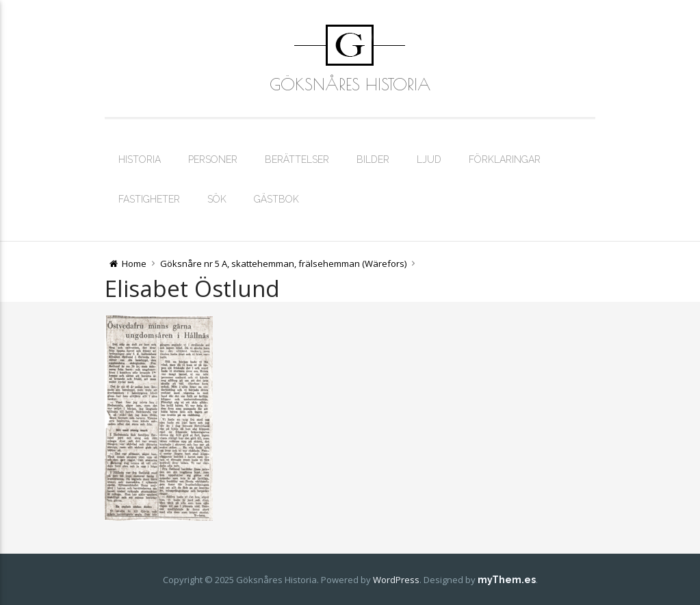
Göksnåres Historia (350, 84)
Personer (213, 159)
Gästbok (276, 199)
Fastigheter (149, 199)
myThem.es (507, 580)
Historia (140, 159)
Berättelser (297, 159)
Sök (217, 199)
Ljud (429, 159)
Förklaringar (505, 159)
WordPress (396, 580)
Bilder (373, 159)
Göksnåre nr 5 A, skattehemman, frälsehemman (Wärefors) (283, 263)
